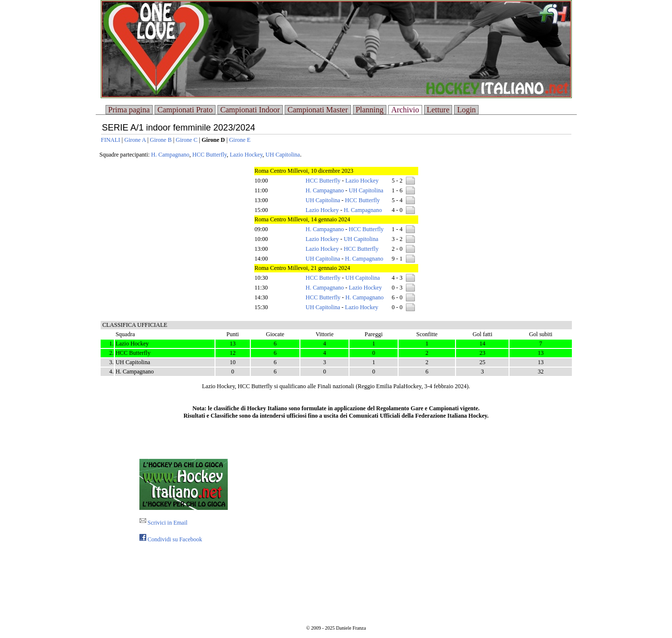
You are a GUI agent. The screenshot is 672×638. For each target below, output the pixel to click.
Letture (438, 110)
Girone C (187, 140)
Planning (369, 110)
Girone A (135, 140)
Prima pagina (129, 110)
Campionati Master (318, 110)
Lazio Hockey (246, 155)
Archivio (405, 110)
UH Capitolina (283, 155)
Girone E (240, 140)
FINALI (111, 140)
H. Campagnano (170, 155)
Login (466, 110)
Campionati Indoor (250, 110)
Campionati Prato (185, 110)
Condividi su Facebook (171, 539)
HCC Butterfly (210, 155)
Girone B (161, 140)
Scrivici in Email (163, 523)
